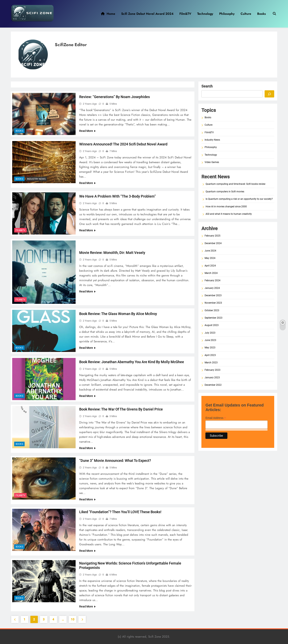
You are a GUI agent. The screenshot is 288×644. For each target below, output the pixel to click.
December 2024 (213, 243)
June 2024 (210, 251)
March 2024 (211, 273)
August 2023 (212, 325)
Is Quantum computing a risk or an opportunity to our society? (239, 199)
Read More (87, 131)
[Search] (269, 94)
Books (261, 14)
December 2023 (213, 295)
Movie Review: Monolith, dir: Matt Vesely (112, 253)
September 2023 (213, 318)
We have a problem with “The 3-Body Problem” (117, 196)
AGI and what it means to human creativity (229, 214)
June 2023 (210, 340)
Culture (246, 14)
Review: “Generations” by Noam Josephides (114, 97)
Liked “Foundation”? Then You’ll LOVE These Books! (120, 512)
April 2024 (210, 266)
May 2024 (210, 258)
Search (207, 86)
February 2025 (212, 236)
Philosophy (227, 14)
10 (73, 619)
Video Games (212, 162)
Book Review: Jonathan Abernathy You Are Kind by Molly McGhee (132, 362)
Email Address (216, 418)
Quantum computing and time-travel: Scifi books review (235, 184)
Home (108, 14)
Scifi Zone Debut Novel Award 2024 (147, 14)
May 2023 (210, 348)
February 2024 (212, 280)
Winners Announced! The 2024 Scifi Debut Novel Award (123, 144)
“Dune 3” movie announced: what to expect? (115, 461)
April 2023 (210, 355)
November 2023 (213, 303)
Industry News (36, 179)
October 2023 (212, 310)
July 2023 (210, 333)
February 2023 (212, 370)
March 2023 (211, 363)
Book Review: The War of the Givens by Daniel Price (121, 409)
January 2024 (212, 288)
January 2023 (212, 378)
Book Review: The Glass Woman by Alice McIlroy (118, 314)
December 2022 (213, 385)
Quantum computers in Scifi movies (225, 192)
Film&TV (185, 14)
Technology (205, 14)
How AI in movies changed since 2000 (226, 207)
